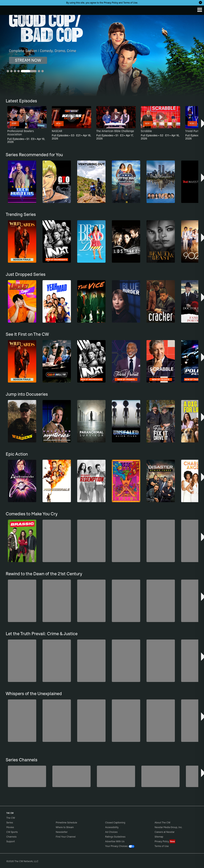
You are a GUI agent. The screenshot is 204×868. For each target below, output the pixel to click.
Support (11, 841)
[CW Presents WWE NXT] (160, 776)
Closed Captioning (115, 823)
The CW (7, 9)
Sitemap (159, 837)
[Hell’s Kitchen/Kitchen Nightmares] (116, 776)
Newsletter (62, 832)
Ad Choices (111, 832)
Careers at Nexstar (165, 832)
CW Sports (12, 832)
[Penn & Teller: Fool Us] (71, 776)
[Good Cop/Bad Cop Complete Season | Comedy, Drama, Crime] (102, 56)
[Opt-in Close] (200, 3)
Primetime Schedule (66, 823)
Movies (10, 827)
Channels (11, 837)
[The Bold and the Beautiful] (27, 776)
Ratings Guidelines (115, 837)
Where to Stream (65, 827)
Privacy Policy (111, 3)
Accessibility (112, 827)
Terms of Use (130, 3)
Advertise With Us (115, 841)
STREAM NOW (28, 60)
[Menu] (200, 10)
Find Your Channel (66, 837)
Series (10, 823)
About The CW (162, 823)
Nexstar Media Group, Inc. (168, 827)
